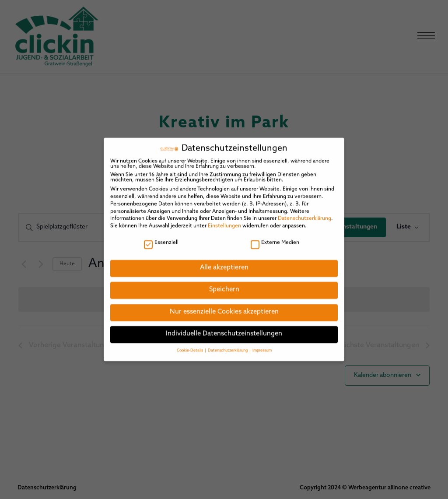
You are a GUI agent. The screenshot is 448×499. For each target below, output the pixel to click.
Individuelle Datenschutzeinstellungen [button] (224, 328)
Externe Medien (275, 236)
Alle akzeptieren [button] (224, 262)
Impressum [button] (262, 344)
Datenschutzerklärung (304, 213)
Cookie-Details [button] (190, 344)
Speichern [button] (224, 284)
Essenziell (161, 236)
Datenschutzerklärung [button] (228, 344)
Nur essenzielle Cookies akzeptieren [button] (224, 306)
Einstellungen (224, 220)
